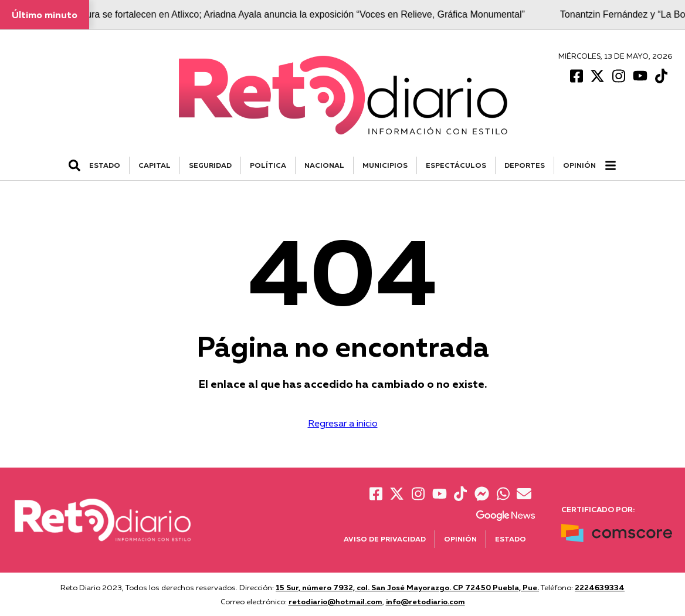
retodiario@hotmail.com (335, 601)
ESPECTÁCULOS (456, 165)
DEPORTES (525, 165)
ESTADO (105, 165)
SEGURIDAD (210, 165)
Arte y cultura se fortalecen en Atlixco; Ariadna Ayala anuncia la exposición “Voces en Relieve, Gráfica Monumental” (289, 14)
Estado (511, 539)
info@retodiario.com (425, 601)
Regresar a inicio (343, 423)
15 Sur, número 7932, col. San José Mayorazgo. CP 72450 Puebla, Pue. (407, 587)
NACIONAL (324, 165)
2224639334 (600, 587)
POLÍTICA (268, 165)
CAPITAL (155, 165)
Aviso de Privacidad (385, 539)
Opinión (579, 165)
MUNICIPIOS (385, 165)
